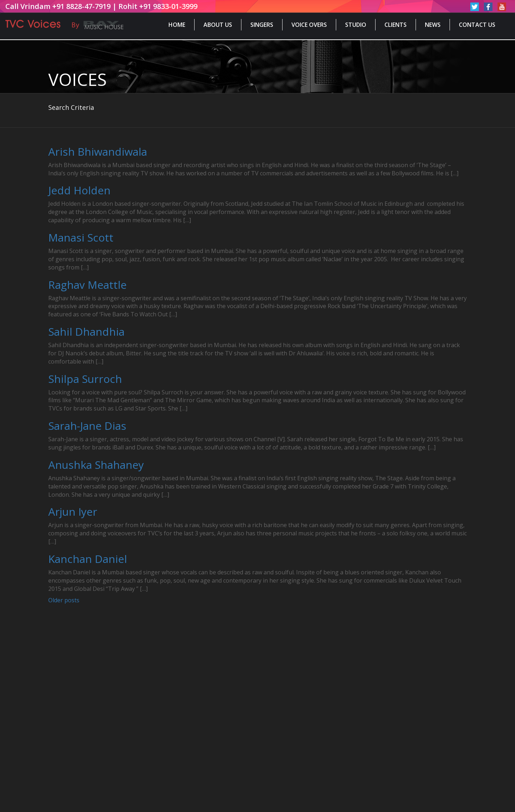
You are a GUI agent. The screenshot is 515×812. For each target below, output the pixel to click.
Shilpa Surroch (85, 379)
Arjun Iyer (73, 512)
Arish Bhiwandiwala (98, 152)
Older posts (64, 600)
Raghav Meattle (87, 285)
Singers (262, 25)
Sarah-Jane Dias (87, 426)
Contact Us (477, 25)
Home (177, 25)
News (433, 25)
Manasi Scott (81, 237)
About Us (218, 25)
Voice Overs (309, 25)
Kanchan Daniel (88, 559)
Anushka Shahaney (96, 465)
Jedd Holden (79, 190)
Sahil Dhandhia (86, 332)
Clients (396, 25)
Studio (356, 25)
